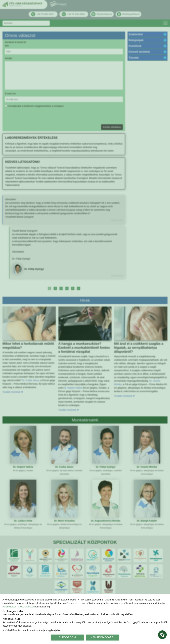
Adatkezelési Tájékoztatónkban (19, 607)
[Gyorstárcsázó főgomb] (162, 635)
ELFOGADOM (67, 637)
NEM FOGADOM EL (103, 637)
